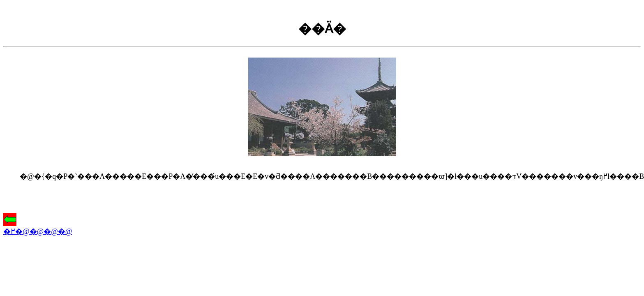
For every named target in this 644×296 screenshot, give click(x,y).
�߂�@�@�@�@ (38, 228)
